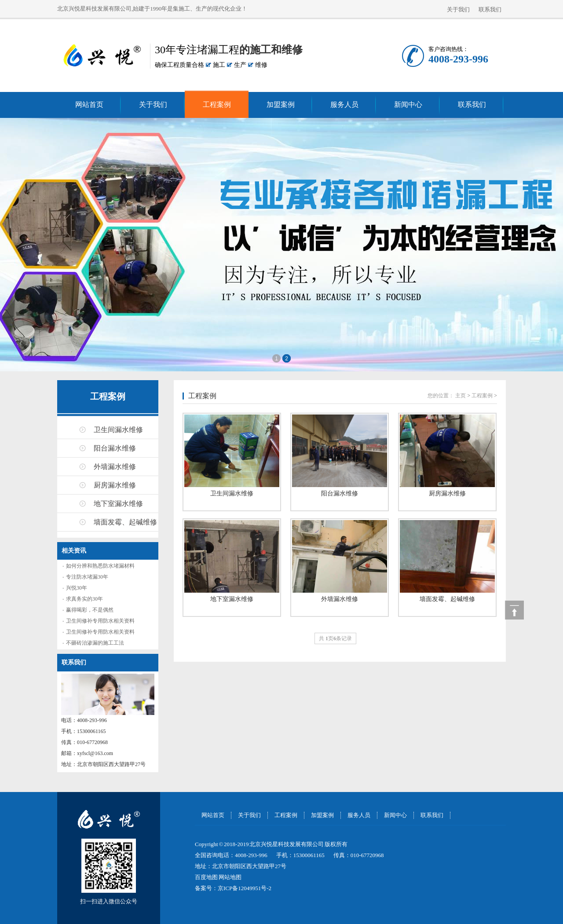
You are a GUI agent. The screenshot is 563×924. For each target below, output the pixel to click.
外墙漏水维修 (115, 467)
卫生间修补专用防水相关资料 (100, 621)
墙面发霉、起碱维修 (125, 522)
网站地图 (230, 877)
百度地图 (206, 877)
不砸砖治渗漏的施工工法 (95, 643)
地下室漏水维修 (118, 504)
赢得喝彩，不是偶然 (90, 610)
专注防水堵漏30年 (87, 577)
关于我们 (458, 9)
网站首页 (89, 104)
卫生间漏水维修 (118, 430)
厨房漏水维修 (115, 485)
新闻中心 (408, 104)
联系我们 (490, 9)
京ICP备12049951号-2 (245, 888)
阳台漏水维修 (115, 448)
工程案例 (217, 104)
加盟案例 (281, 104)
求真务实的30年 (84, 599)
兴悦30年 (77, 588)
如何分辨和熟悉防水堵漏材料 (100, 566)
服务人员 (344, 104)
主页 (461, 396)
